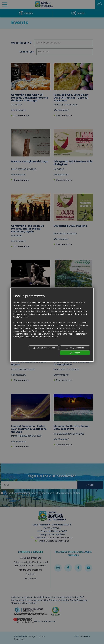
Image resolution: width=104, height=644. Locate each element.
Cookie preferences (44, 348)
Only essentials (75, 348)
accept (75, 353)
